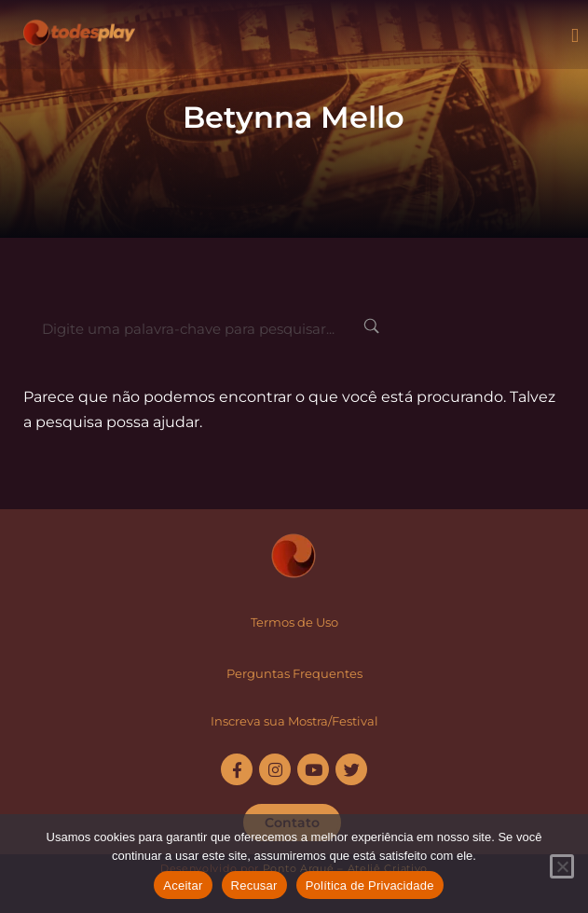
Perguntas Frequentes (294, 673)
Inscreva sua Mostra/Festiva (293, 721)
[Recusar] (562, 866)
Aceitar (183, 885)
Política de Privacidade (370, 885)
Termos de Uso (294, 622)
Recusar (254, 885)
